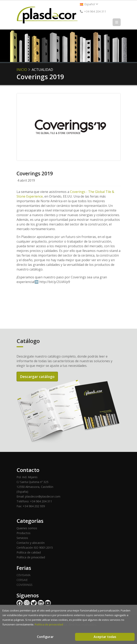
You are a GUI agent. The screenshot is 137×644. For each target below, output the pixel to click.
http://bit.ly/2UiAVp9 (55, 282)
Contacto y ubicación (31, 543)
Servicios (22, 538)
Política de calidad (29, 552)
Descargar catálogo (37, 377)
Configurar (45, 637)
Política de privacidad (31, 557)
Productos (24, 533)
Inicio (22, 69)
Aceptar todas (105, 637)
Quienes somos (27, 528)
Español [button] (89, 4)
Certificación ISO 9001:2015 (35, 548)
